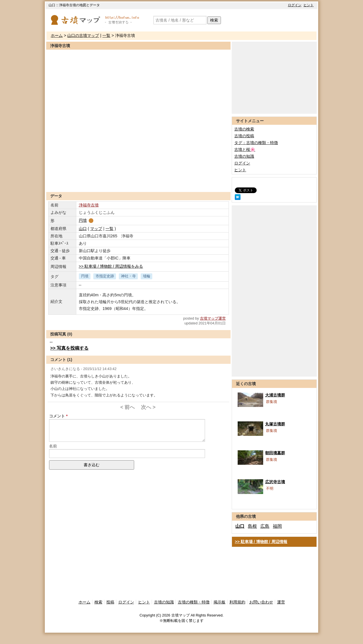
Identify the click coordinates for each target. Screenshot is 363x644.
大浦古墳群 (275, 395)
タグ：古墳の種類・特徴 (256, 143)
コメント (57, 416)
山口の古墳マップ (83, 35)
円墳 (87, 220)
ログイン (295, 5)
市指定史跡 (105, 276)
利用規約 (237, 602)
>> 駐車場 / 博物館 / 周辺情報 (261, 542)
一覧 (106, 35)
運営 (281, 602)
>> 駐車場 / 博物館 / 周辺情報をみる (111, 266)
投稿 (110, 602)
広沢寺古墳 (275, 482)
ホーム (57, 35)
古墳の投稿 (244, 136)
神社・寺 (128, 276)
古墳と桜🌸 (245, 149)
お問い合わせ (261, 602)
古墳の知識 (244, 156)
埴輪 (147, 276)
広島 (265, 526)
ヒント (309, 5)
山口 (83, 229)
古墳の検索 (244, 129)
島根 (252, 526)
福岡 (277, 526)
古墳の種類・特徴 (194, 602)
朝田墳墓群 (275, 453)
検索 (214, 20)
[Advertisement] (138, 178)
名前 (53, 446)
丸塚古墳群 (275, 424)
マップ (96, 229)
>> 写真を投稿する (69, 348)
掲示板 (220, 602)
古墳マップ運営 (213, 318)
